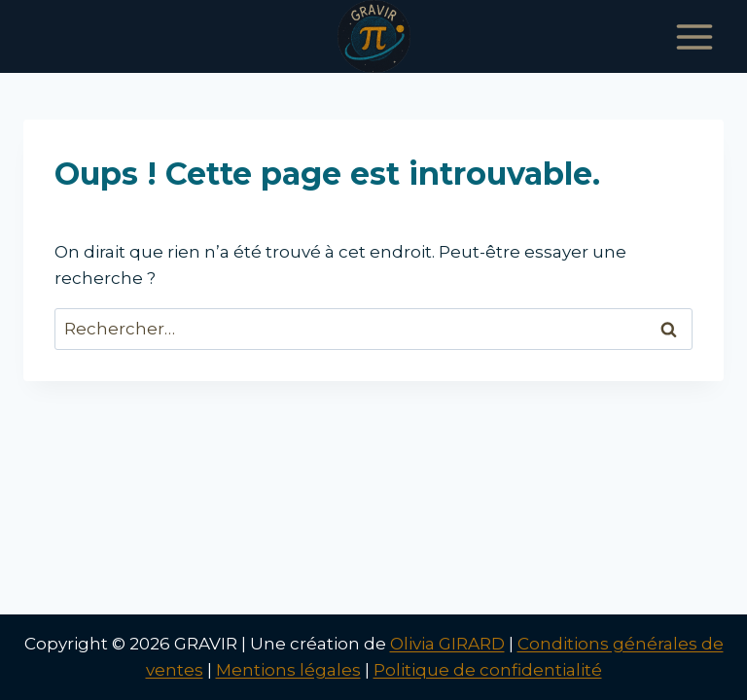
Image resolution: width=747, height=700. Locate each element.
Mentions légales (288, 670)
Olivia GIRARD (447, 644)
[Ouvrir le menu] (694, 36)
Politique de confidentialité (488, 670)
